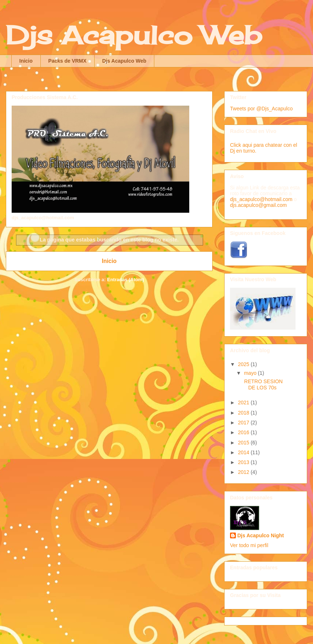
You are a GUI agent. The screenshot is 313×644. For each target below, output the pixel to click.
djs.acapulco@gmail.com (258, 205)
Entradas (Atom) (125, 280)
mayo (251, 373)
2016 (244, 432)
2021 (244, 402)
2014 (244, 452)
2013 (244, 462)
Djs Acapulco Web (134, 35)
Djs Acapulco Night (261, 535)
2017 (244, 423)
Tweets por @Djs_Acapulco (261, 109)
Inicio (26, 61)
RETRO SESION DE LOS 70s (263, 384)
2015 (244, 443)
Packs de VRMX (68, 61)
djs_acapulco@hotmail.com (261, 199)
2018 (244, 413)
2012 (244, 472)
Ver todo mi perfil (249, 545)
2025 (244, 364)
